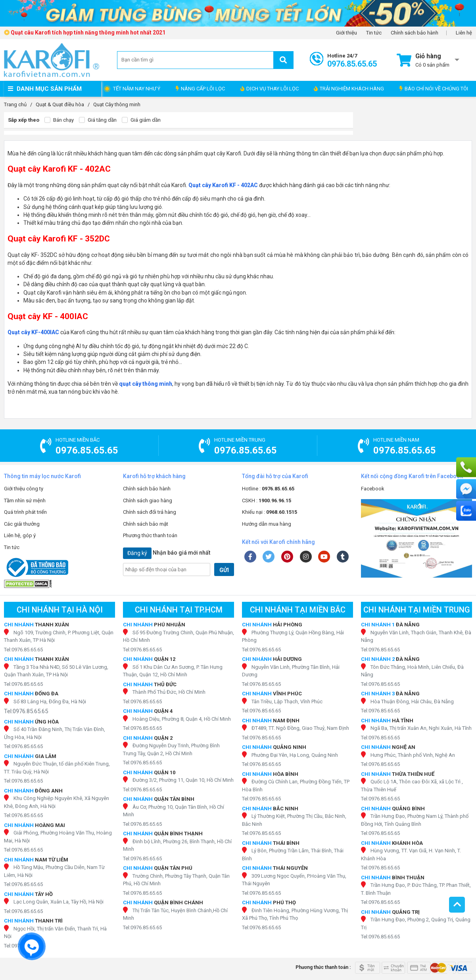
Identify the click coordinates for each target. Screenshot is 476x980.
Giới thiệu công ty (24, 489)
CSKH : (267, 501)
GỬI (224, 570)
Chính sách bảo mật (146, 524)
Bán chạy (59, 120)
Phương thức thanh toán (150, 535)
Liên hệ (464, 33)
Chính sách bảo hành (415, 33)
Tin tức (374, 33)
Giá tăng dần (98, 120)
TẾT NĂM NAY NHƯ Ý (137, 89)
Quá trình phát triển (25, 512)
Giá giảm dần (141, 120)
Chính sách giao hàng (148, 501)
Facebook (373, 489)
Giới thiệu (346, 33)
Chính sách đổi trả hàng (150, 512)
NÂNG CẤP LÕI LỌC (200, 89)
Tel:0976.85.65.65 (23, 650)
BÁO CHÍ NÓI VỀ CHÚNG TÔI (434, 89)
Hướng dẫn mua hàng (267, 524)
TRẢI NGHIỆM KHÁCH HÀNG (349, 89)
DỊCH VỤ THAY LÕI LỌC (270, 89)
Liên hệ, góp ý (20, 535)
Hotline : (268, 489)
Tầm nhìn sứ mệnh (25, 501)
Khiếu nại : (270, 512)
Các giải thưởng (22, 524)
